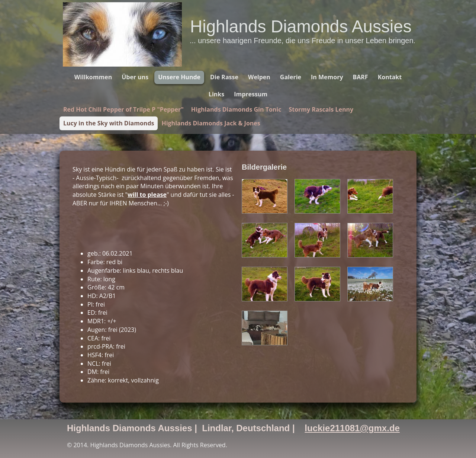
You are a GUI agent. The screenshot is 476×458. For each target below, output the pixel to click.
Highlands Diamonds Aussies (301, 26)
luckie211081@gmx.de (352, 428)
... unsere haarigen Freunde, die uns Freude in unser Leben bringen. (303, 41)
